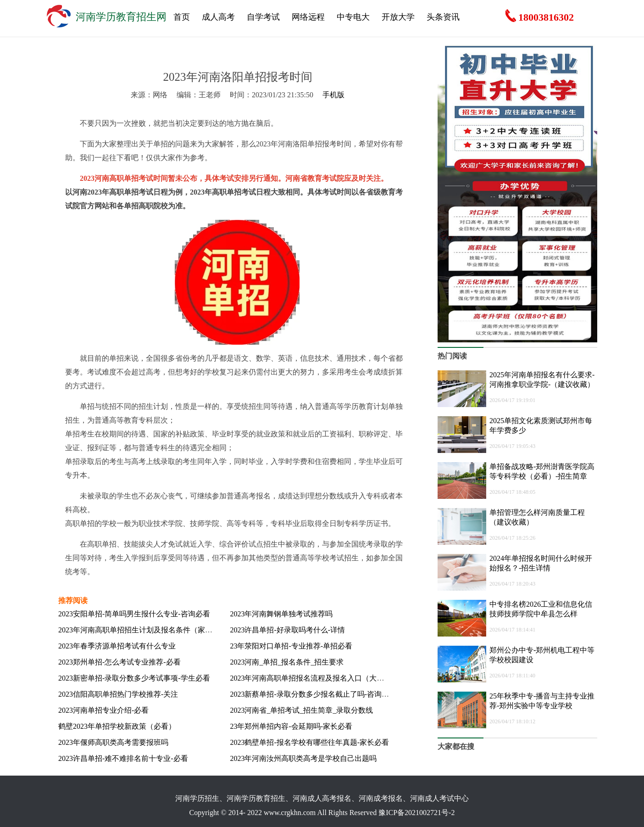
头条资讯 (443, 17)
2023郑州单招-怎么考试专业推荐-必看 (119, 662)
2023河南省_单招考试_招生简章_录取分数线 (301, 710)
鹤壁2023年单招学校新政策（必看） (117, 726)
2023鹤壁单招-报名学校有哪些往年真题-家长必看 (309, 742)
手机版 (333, 95)
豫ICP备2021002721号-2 (416, 813)
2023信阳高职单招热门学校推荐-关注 (118, 694)
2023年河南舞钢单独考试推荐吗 (281, 614)
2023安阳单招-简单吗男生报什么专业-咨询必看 (134, 614)
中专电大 (353, 17)
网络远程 (308, 17)
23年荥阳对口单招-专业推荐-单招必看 (291, 646)
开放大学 (398, 17)
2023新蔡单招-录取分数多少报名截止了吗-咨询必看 (313, 694)
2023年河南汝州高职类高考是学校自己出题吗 (303, 758)
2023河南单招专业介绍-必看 (103, 710)
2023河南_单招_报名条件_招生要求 (287, 662)
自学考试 (263, 17)
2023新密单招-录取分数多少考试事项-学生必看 (134, 678)
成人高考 (218, 17)
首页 (182, 17)
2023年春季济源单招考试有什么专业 (117, 646)
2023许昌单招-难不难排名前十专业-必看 (123, 758)
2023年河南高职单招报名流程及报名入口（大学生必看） (322, 678)
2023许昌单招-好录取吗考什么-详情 (287, 630)
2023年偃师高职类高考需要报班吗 (113, 742)
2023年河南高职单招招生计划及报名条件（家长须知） (146, 630)
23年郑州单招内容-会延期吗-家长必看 (291, 726)
